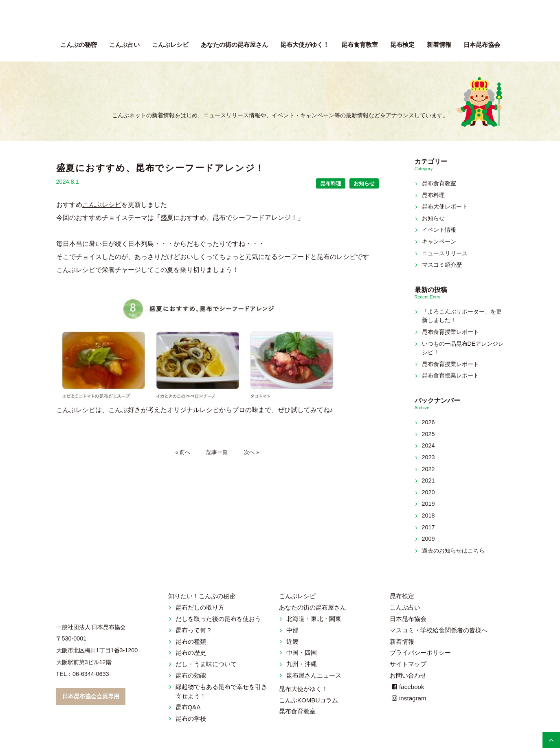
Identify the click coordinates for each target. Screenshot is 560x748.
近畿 (292, 642)
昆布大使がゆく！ (303, 689)
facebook (407, 687)
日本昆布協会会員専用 (91, 696)
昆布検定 (402, 45)
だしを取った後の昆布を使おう (218, 619)
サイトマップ (408, 664)
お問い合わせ (408, 675)
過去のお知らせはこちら (453, 551)
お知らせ (364, 183)
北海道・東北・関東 (314, 619)
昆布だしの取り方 (200, 607)
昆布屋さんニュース (314, 675)
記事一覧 (217, 452)
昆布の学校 (191, 718)
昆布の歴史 (191, 653)
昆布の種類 (191, 642)
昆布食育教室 (360, 45)
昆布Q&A (188, 707)
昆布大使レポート (445, 206)
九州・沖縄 (302, 664)
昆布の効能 (191, 675)
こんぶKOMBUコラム (309, 700)
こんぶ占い (124, 45)
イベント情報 (439, 230)
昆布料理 (331, 183)
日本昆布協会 (482, 45)
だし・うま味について (206, 664)
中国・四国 (302, 653)
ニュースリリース (445, 253)
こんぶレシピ (170, 45)
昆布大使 (305, 45)
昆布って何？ (194, 630)
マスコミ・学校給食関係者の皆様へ (439, 630)
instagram (408, 698)
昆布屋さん (234, 45)
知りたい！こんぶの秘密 (202, 596)
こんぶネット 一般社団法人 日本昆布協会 (280, 20)
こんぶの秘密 (79, 45)
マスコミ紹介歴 (442, 265)
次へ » (251, 452)
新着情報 (439, 45)
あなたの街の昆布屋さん (313, 607)
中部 (292, 630)
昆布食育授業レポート (450, 332)
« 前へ (183, 452)
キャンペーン (439, 241)
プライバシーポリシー (420, 653)
